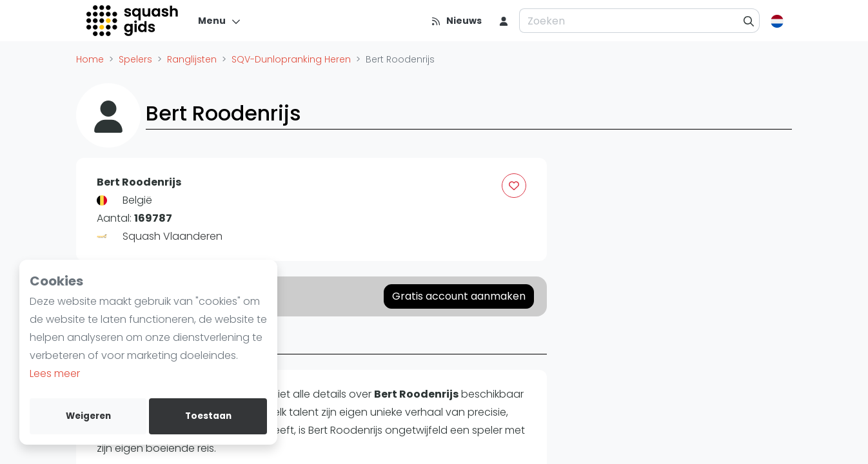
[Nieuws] (456, 21)
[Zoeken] (749, 21)
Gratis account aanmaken (459, 296)
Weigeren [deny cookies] (88, 416)
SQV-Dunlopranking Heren (291, 59)
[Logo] (133, 21)
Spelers (135, 59)
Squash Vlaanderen (173, 236)
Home (90, 59)
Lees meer (55, 373)
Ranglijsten (192, 59)
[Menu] (220, 21)
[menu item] (504, 21)
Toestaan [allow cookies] (208, 416)
